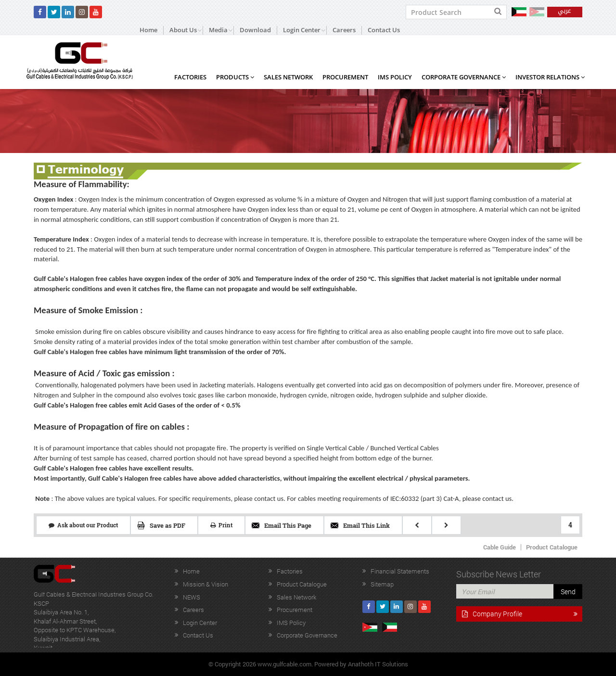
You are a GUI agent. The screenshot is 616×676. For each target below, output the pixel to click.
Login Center (200, 623)
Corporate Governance (464, 77)
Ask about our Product (83, 525)
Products (235, 77)
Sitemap (382, 584)
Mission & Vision (205, 584)
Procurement (345, 77)
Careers (344, 30)
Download (255, 30)
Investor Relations (550, 77)
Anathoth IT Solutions (378, 664)
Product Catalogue (552, 547)
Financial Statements (400, 571)
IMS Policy (395, 77)
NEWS (192, 597)
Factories (190, 77)
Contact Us (384, 30)
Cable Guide (500, 547)
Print (221, 525)
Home (148, 30)
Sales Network (288, 77)
